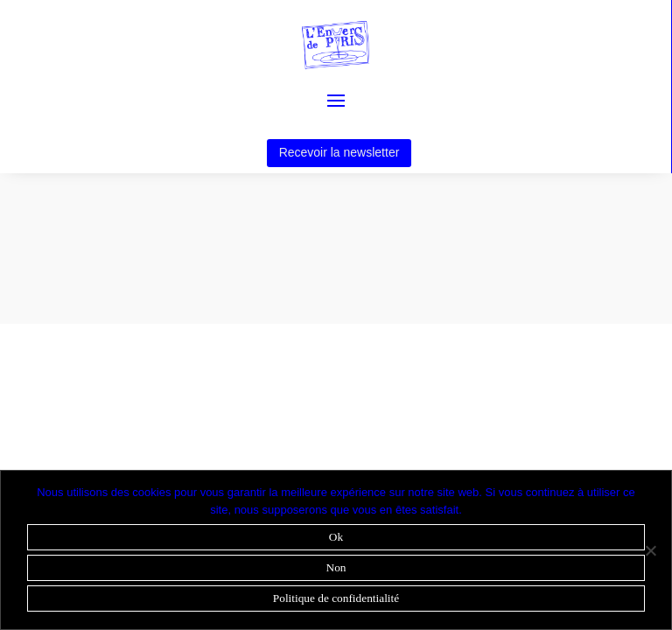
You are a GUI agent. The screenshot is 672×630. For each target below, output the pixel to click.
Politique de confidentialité (336, 598)
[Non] (650, 550)
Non (336, 567)
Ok (336, 537)
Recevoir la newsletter (339, 152)
